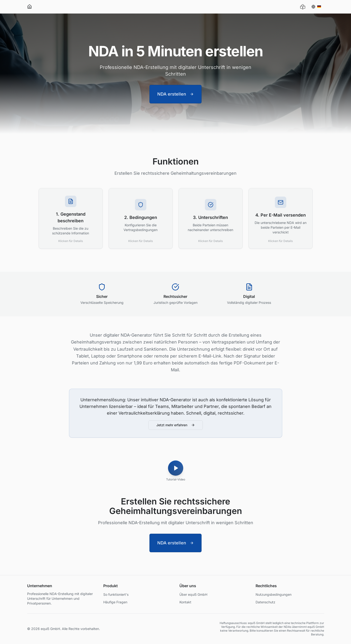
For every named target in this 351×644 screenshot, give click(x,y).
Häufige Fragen (115, 602)
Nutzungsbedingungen (274, 594)
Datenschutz (265, 602)
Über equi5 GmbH (193, 594)
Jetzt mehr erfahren (176, 425)
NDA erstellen (175, 94)
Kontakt (185, 602)
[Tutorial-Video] (176, 470)
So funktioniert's (116, 594)
